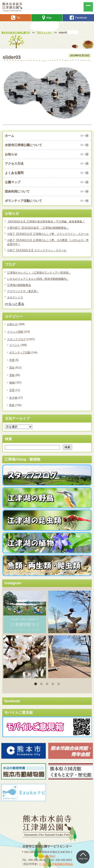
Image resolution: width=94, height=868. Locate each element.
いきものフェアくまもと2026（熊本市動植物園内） (38, 279)
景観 (12, 375)
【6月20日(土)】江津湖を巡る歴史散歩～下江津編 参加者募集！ (46, 222)
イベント (15, 345)
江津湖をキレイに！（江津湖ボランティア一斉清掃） (39, 273)
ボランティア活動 (20, 353)
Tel (15, 18)
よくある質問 (14, 173)
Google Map (47, 856)
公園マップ (13, 182)
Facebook (78, 18)
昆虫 (12, 368)
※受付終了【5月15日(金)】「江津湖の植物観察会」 (38, 228)
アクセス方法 (14, 164)
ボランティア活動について (23, 201)
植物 (12, 383)
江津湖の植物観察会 (19, 285)
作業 (12, 360)
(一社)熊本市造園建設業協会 (56, 864)
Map (47, 18)
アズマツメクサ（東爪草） (23, 291)
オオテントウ (15, 297)
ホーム (10, 136)
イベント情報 (15, 332)
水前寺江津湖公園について (23, 145)
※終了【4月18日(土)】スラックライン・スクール (37, 250)
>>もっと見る (14, 304)
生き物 (13, 398)
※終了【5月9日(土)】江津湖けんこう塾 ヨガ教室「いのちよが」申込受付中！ (48, 242)
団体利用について (17, 191)
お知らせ (11, 154)
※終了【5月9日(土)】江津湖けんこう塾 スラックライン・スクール (48, 234)
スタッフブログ (16, 339)
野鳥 (12, 405)
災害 (12, 390)
